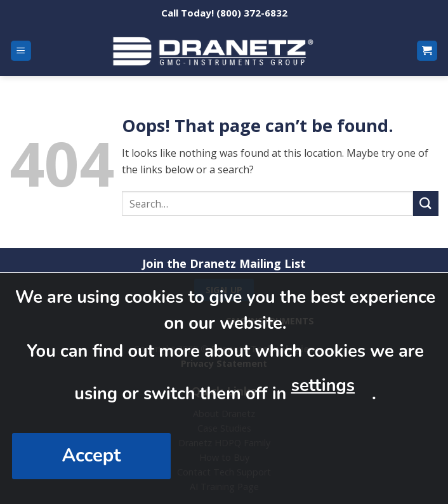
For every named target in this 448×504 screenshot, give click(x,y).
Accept (92, 455)
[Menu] (21, 51)
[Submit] (426, 203)
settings (323, 386)
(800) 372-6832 (252, 13)
